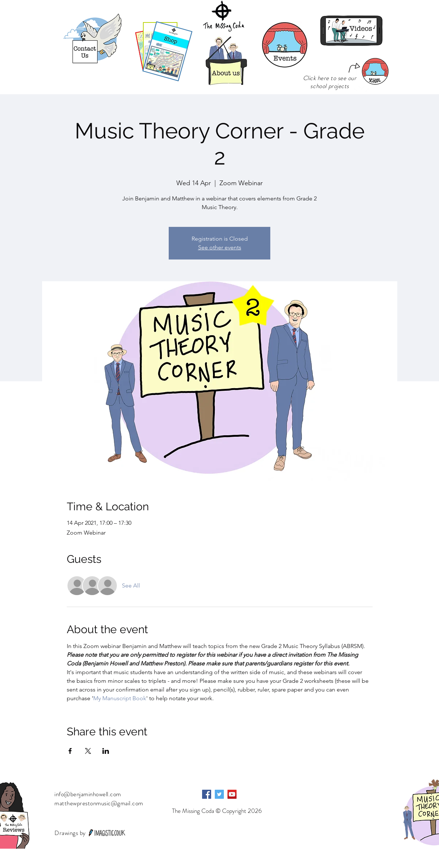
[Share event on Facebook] (70, 751)
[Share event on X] (88, 751)
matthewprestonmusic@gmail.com (99, 803)
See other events (220, 247)
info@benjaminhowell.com (88, 794)
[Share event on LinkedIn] (106, 751)
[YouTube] (232, 794)
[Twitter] (219, 794)
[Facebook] (207, 794)
